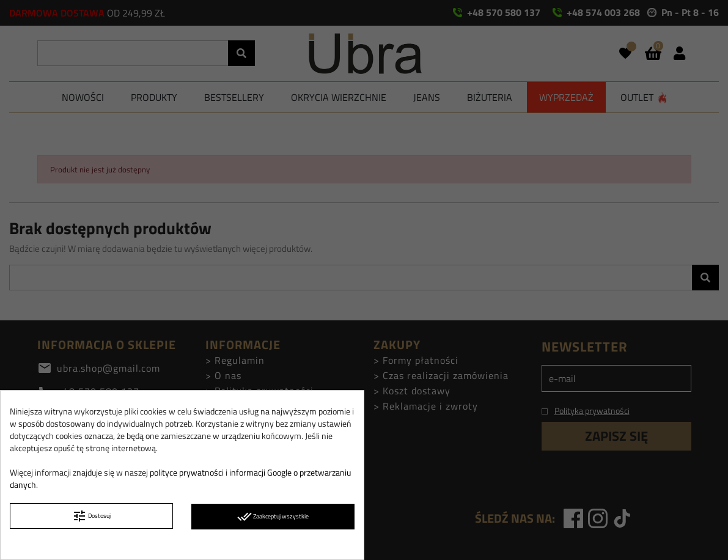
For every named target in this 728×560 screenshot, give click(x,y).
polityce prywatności (187, 472)
